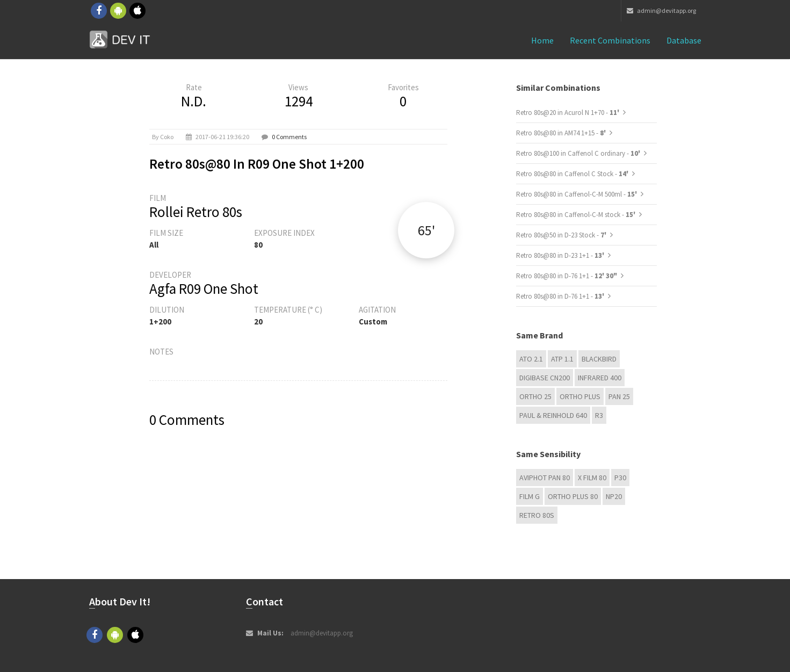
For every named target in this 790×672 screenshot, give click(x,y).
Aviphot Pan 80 (545, 478)
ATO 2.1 (531, 359)
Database (684, 40)
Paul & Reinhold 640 (553, 415)
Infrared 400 (600, 378)
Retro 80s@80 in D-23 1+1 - (561, 255)
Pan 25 (619, 396)
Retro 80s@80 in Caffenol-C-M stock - (577, 215)
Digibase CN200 (545, 378)
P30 (620, 478)
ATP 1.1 (562, 359)
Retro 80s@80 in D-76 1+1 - (567, 276)
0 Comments (289, 137)
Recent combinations (610, 40)
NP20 (614, 496)
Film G (530, 496)
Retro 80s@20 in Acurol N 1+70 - (568, 113)
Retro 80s (537, 515)
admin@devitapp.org (661, 10)
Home (542, 40)
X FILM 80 (592, 478)
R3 (599, 415)
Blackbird (599, 359)
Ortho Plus (580, 396)
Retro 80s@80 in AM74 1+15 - (562, 133)
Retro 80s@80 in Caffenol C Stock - (573, 174)
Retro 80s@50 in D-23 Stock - (562, 235)
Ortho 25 (535, 396)
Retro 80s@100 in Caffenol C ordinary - (579, 153)
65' (426, 230)
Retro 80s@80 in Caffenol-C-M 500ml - (577, 194)
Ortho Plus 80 (573, 496)
